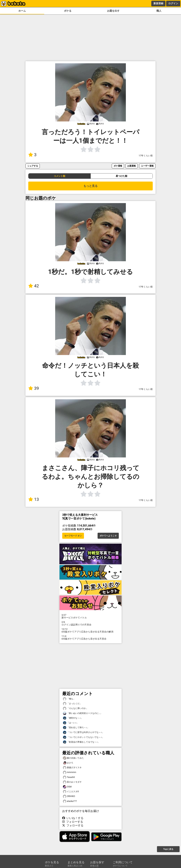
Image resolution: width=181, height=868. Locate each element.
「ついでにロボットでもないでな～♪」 (83, 737)
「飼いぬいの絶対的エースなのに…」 (83, 713)
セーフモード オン (73, 536)
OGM (67, 787)
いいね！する (73, 818)
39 (34, 388)
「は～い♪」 (71, 723)
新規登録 (158, 3)
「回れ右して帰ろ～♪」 (76, 728)
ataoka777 (70, 801)
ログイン (173, 3)
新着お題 (94, 866)
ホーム (22, 11)
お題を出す (113, 11)
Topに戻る (168, 849)
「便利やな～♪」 (73, 718)
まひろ (68, 763)
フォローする (73, 822)
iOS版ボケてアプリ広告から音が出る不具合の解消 (90, 630)
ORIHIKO (69, 796)
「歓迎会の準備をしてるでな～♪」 (81, 742)
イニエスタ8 (71, 792)
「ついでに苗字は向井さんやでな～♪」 (83, 732)
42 (34, 286)
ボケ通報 (118, 166)
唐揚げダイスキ (72, 768)
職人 (159, 11)
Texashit (69, 777)
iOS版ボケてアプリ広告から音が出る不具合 (90, 637)
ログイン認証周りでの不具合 (90, 623)
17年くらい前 (146, 156)
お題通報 (132, 166)
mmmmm (70, 772)
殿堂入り (49, 866)
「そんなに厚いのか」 (75, 708)
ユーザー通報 (147, 166)
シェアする (33, 166)
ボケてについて (120, 866)
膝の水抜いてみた (73, 758)
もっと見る (90, 186)
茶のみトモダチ (72, 782)
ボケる (68, 11)
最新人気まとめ (75, 866)
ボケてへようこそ (108, 536)
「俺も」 (69, 699)
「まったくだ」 (72, 704)
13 (34, 499)
